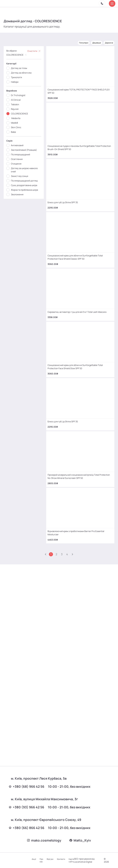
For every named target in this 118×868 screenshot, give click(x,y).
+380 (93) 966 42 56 (29, 803)
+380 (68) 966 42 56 (29, 782)
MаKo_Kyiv (81, 839)
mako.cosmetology (43, 839)
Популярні (83, 41)
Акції (36, 859)
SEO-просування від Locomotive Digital (88, 860)
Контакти (65, 859)
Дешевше (96, 41)
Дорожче (109, 41)
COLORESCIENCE (17, 54)
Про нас (44, 860)
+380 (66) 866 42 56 (29, 824)
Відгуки (53, 859)
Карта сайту (76, 860)
